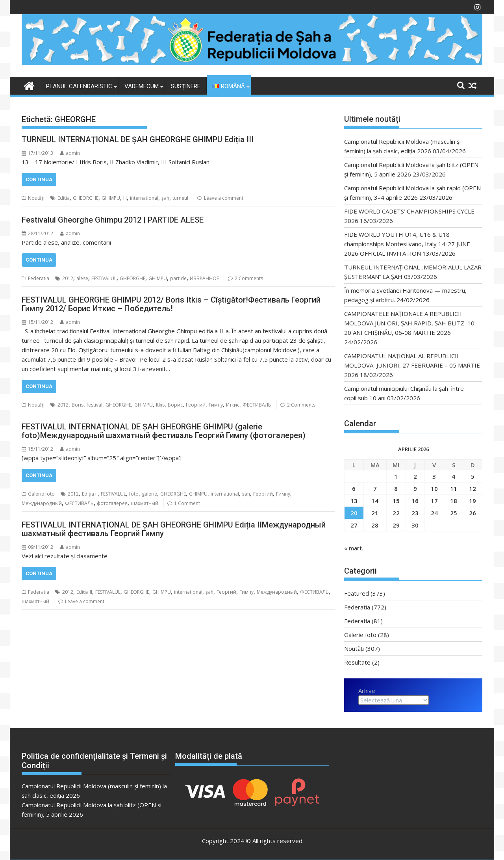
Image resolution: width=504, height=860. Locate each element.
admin (70, 153)
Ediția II (90, 494)
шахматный (145, 503)
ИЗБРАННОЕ (204, 278)
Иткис (233, 405)
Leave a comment (224, 198)
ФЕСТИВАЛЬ (257, 405)
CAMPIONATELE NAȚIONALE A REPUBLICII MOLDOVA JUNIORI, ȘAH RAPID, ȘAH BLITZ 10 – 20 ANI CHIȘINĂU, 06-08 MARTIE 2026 (412, 323)
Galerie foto (41, 494)
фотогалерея (112, 503)
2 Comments (249, 278)
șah (165, 198)
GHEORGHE (86, 198)
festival (94, 405)
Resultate (357, 662)
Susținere (186, 86)
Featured (357, 593)
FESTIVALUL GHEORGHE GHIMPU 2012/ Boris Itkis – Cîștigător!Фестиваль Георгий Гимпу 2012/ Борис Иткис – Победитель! (171, 304)
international (144, 198)
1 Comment (187, 503)
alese (82, 278)
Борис (175, 405)
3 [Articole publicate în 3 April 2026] (434, 476)
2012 (68, 278)
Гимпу (216, 405)
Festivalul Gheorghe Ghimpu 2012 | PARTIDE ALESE (113, 220)
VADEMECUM (142, 86)
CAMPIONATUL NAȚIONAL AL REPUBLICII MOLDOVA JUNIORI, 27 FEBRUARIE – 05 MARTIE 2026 (412, 365)
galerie (149, 494)
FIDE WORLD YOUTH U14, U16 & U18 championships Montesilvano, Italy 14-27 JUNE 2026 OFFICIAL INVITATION (407, 244)
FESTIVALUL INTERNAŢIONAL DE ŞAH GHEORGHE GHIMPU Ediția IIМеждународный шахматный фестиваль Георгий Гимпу (174, 529)
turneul (180, 198)
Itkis (160, 405)
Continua (39, 179)
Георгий (196, 405)
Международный (42, 503)
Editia (64, 198)
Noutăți (36, 198)
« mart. (354, 548)
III (125, 198)
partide (178, 278)
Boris (78, 405)
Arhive (367, 691)
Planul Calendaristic (79, 86)
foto (134, 494)
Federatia (39, 278)
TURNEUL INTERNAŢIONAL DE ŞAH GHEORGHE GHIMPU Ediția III (138, 139)
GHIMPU (111, 198)
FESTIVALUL (104, 278)
